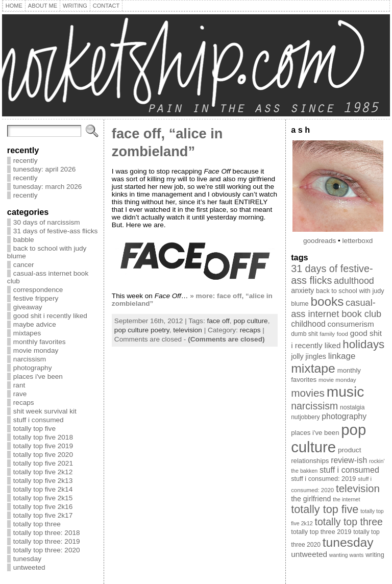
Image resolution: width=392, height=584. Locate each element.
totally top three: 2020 (47, 550)
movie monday (36, 350)
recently (26, 161)
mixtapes (27, 333)
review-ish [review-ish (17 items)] (349, 460)
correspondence (38, 290)
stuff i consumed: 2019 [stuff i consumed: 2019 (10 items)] (323, 479)
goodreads (320, 241)
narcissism (30, 359)
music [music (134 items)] (346, 392)
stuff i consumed (39, 420)
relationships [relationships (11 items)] (310, 461)
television (188, 330)
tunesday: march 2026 (48, 187)
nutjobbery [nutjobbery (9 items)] (305, 417)
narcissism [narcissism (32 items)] (314, 406)
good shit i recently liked (50, 316)
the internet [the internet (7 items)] (346, 499)
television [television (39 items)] (358, 488)
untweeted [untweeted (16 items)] (309, 554)
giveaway (28, 307)
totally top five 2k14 (43, 489)
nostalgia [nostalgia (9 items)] (352, 407)
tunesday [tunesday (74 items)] (348, 542)
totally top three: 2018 (47, 533)
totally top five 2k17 (43, 515)
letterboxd (358, 241)
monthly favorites (40, 342)
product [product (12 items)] (350, 450)
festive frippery (36, 298)
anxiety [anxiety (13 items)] (302, 290)
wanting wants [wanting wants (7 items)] (347, 555)
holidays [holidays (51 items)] (363, 344)
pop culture (250, 321)
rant (19, 385)
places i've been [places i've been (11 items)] (315, 433)
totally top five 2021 (43, 463)
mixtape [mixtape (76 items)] (313, 368)
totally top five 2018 (43, 437)
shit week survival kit (45, 411)
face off (218, 321)
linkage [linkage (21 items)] (342, 356)
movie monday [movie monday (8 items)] (337, 380)
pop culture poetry (142, 330)
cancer (24, 265)
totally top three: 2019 (47, 541)
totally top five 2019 (43, 446)
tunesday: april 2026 (44, 169)
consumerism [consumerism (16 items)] (351, 324)
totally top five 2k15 (43, 498)
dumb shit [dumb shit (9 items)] (304, 334)
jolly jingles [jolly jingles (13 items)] (309, 356)
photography (33, 368)
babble (24, 240)
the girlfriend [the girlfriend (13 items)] (311, 499)
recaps (24, 403)
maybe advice (35, 324)
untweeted (29, 567)
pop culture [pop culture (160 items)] (328, 438)
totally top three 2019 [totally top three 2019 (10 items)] (321, 532)
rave (20, 394)
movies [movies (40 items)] (308, 393)
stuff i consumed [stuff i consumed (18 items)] (349, 470)
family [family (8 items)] (327, 334)
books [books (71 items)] (327, 301)
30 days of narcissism (47, 222)
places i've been (38, 376)
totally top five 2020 (43, 455)
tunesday (27, 559)
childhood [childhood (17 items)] (308, 324)
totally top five (34, 429)
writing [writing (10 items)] (375, 555)
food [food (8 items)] (342, 334)
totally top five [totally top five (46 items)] (325, 509)
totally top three (37, 524)
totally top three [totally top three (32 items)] (349, 522)
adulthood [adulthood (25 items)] (354, 281)
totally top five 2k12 (43, 472)
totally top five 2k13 (43, 481)
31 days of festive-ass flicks (55, 231)
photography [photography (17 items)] (344, 416)
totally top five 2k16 (43, 507)
